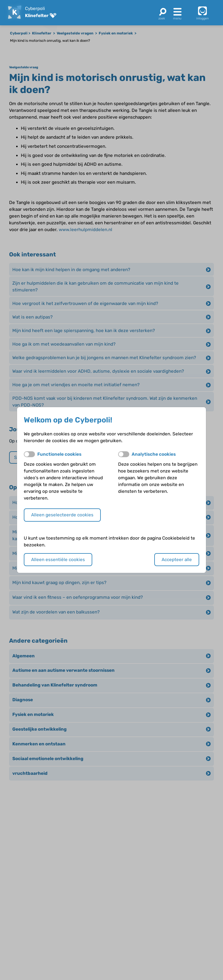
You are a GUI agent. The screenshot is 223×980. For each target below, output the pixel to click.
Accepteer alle (177, 560)
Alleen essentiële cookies (58, 560)
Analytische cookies (154, 454)
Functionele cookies (59, 454)
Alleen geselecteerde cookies (62, 515)
